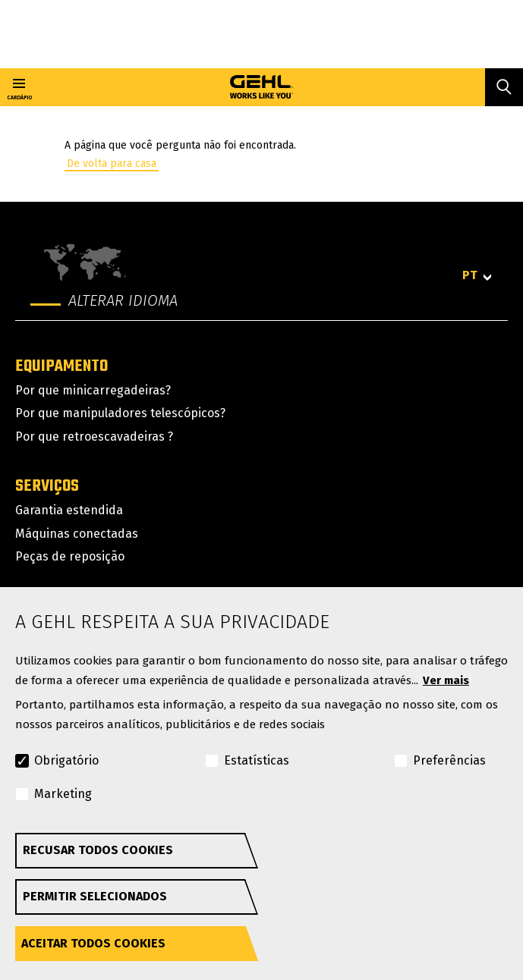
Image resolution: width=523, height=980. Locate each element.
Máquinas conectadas (77, 534)
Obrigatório (66, 760)
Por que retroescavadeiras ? (94, 437)
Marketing (63, 794)
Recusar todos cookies (98, 850)
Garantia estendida (69, 510)
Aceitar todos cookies (93, 943)
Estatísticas (257, 760)
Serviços (47, 486)
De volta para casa (112, 163)
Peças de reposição (70, 556)
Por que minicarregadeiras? (93, 390)
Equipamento (61, 366)
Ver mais (446, 680)
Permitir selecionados (95, 896)
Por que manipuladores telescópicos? (120, 413)
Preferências (449, 760)
